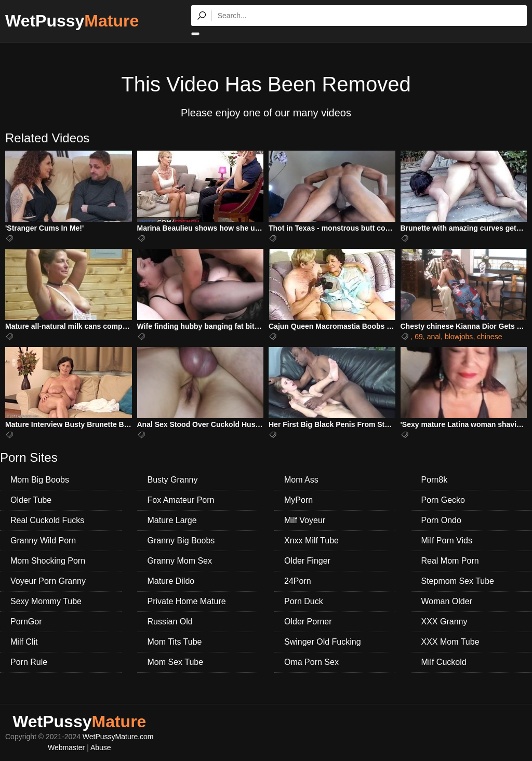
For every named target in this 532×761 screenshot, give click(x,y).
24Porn (298, 581)
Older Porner (308, 622)
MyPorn (298, 500)
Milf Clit (24, 642)
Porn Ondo (441, 520)
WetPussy (72, 21)
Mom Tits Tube (175, 642)
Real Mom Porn (450, 561)
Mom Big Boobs (40, 480)
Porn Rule (29, 662)
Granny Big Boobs (181, 540)
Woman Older (447, 601)
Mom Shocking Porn (48, 561)
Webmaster (66, 747)
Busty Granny (173, 480)
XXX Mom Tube (450, 642)
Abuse (101, 747)
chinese (489, 337)
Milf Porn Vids (447, 540)
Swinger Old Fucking (323, 642)
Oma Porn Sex (311, 662)
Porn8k (435, 480)
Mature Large (172, 520)
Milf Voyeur (305, 520)
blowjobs (459, 337)
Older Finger (307, 561)
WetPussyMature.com (118, 737)
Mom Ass (301, 480)
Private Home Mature (187, 601)
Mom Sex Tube (176, 662)
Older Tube (31, 500)
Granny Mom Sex (180, 561)
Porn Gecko (443, 500)
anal (434, 337)
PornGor (26, 622)
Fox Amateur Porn (181, 500)
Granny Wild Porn (43, 540)
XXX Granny (444, 622)
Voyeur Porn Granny (48, 581)
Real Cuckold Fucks (47, 520)
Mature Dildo (171, 581)
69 (419, 337)
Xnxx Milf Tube (311, 540)
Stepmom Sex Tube (458, 581)
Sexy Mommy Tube (46, 601)
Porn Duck (304, 601)
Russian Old (170, 622)
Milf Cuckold (444, 662)
